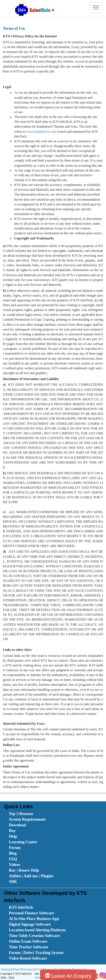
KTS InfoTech (21, 907)
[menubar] (54, 848)
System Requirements (27, 819)
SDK (13, 882)
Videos (14, 865)
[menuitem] (41, 814)
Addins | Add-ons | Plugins (31, 876)
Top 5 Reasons (21, 814)
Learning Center (23, 842)
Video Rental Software (28, 958)
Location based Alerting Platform (37, 930)
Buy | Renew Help (24, 870)
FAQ (13, 859)
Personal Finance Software (31, 913)
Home (15, 970)
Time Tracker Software (28, 947)
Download (17, 825)
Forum (15, 848)
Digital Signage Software (30, 924)
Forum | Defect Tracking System (36, 953)
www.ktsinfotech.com (41, 132)
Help (13, 836)
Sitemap (6, 969)
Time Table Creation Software (34, 936)
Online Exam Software (28, 941)
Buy (12, 831)
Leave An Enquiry (68, 976)
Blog (13, 853)
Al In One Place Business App (34, 919)
